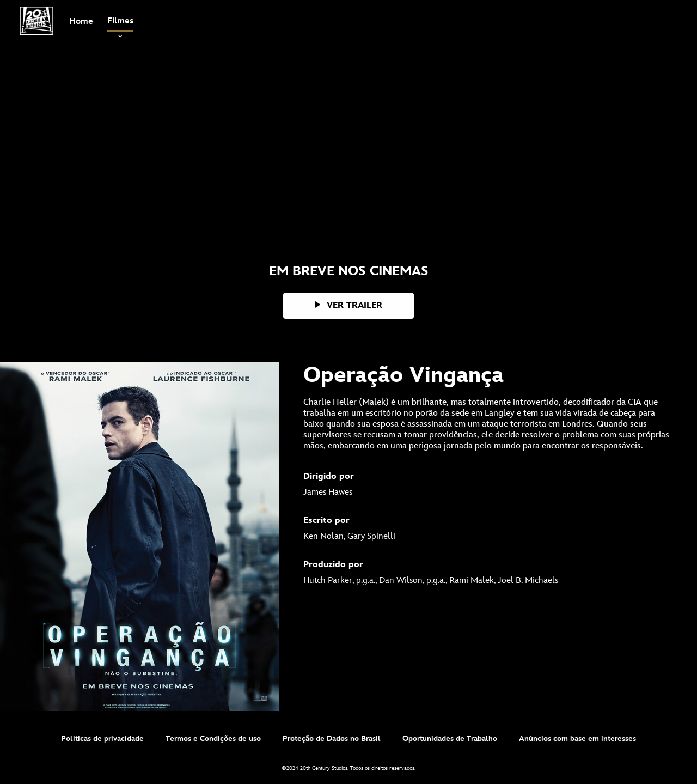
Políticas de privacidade (102, 739)
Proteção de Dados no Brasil (332, 739)
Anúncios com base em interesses (577, 739)
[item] (120, 21)
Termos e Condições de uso (213, 739)
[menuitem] (81, 21)
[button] (348, 306)
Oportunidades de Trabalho (450, 739)
